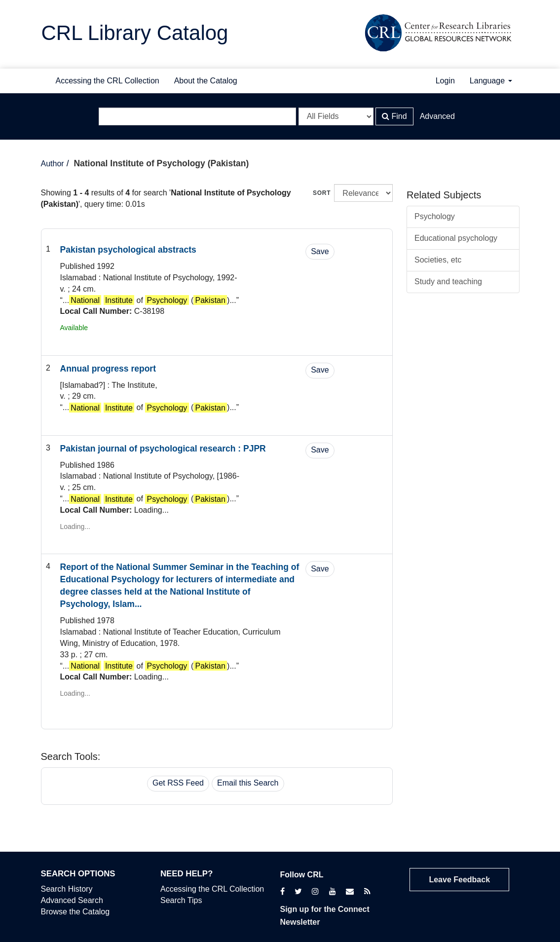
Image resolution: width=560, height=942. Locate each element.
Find (394, 116)
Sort (322, 193)
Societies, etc (438, 260)
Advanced (437, 116)
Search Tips (181, 900)
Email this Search (248, 783)
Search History (67, 889)
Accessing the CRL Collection (108, 81)
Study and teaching (448, 282)
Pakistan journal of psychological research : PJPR (163, 449)
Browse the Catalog (75, 912)
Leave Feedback (459, 880)
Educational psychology (456, 238)
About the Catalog (206, 81)
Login (445, 81)
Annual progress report (108, 369)
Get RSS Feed (178, 783)
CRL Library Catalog (135, 33)
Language (491, 81)
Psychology (435, 216)
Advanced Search (72, 900)
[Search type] (336, 116)
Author (53, 164)
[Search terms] (197, 116)
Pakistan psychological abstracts (128, 250)
